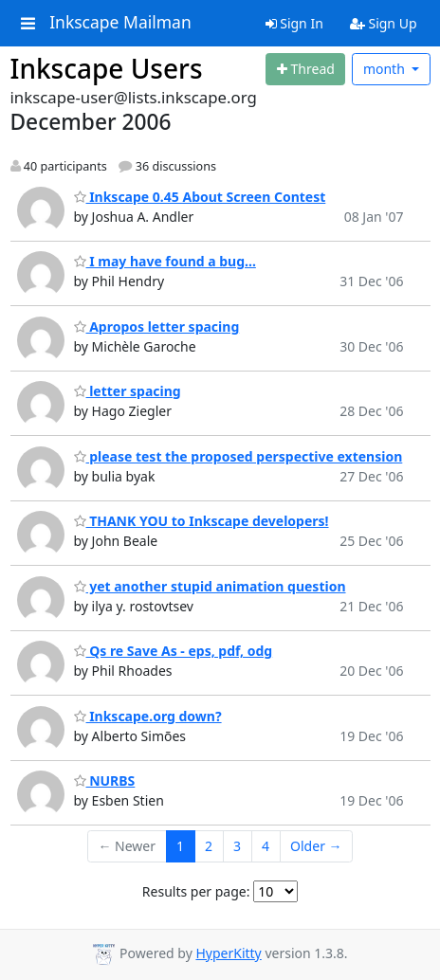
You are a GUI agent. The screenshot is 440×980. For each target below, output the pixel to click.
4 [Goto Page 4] (266, 846)
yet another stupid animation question (210, 586)
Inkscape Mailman (120, 23)
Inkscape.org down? (148, 716)
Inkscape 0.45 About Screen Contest (200, 197)
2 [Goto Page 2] (209, 846)
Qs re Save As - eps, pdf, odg (174, 651)
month (386, 69)
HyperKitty (228, 953)
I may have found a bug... (165, 261)
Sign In (294, 23)
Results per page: (196, 891)
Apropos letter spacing (157, 327)
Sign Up (384, 23)
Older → (316, 846)
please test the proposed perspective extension (238, 456)
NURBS (105, 780)
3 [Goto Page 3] (237, 846)
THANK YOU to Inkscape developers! (202, 521)
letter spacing (128, 391)
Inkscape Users (107, 68)
